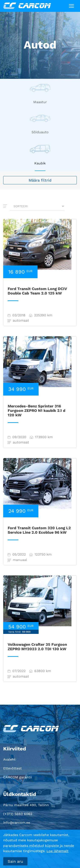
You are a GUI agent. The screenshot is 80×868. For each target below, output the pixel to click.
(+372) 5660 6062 (18, 814)
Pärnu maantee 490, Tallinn (26, 805)
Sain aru (15, 861)
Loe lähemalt (57, 851)
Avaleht (9, 759)
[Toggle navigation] (71, 6)
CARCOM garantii (17, 777)
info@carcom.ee (17, 823)
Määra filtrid (40, 180)
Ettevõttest (12, 768)
